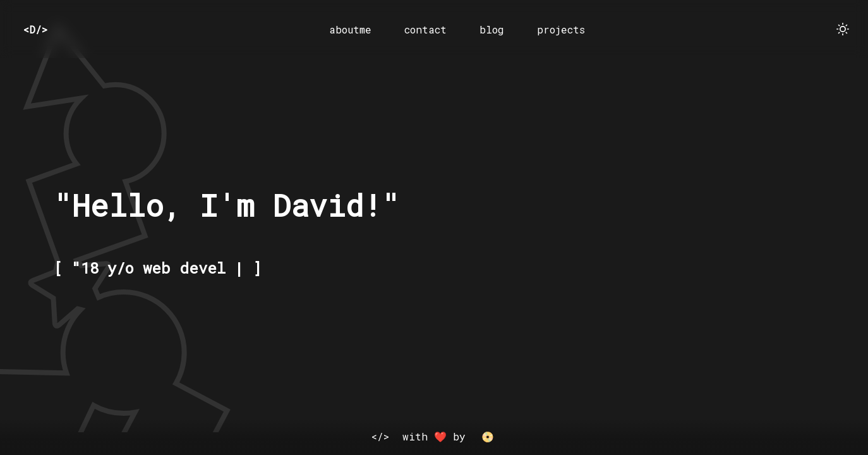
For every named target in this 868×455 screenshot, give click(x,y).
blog (492, 29)
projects (561, 29)
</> (380, 436)
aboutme (350, 29)
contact (425, 29)
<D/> (35, 29)
